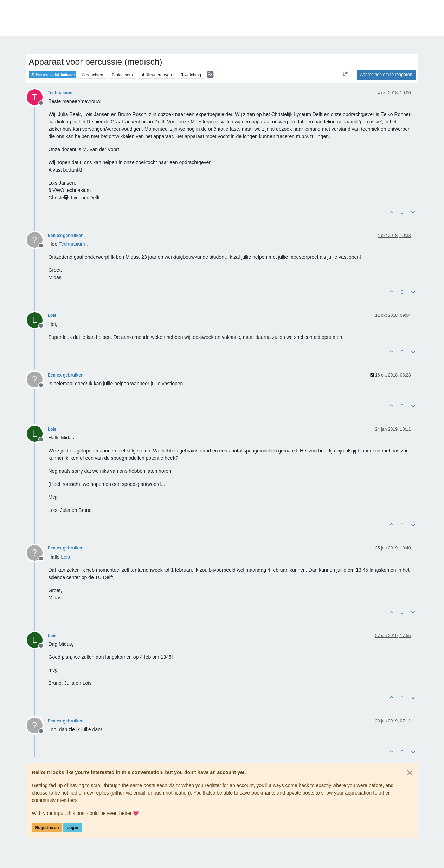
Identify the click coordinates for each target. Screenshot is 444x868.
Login (72, 828)
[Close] (410, 773)
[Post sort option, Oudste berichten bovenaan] (345, 75)
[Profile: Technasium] (72, 244)
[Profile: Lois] (65, 557)
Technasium (60, 93)
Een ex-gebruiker (65, 236)
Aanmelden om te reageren (386, 75)
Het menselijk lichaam (53, 75)
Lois (52, 315)
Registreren (47, 828)
